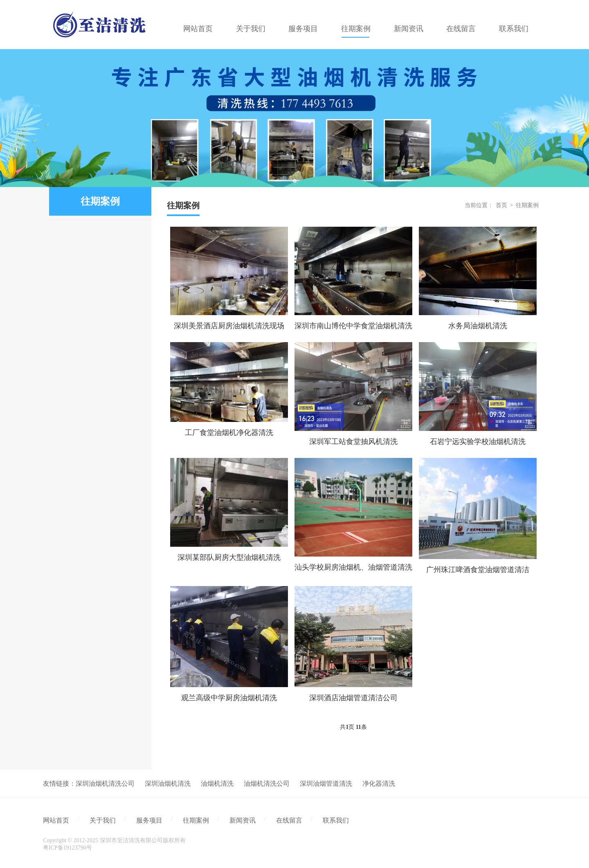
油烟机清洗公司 (267, 783)
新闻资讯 (243, 820)
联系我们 (336, 820)
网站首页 (56, 820)
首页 (501, 205)
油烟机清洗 (217, 783)
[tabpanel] (294, 118)
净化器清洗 (379, 783)
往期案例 (527, 205)
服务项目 (149, 820)
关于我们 (103, 820)
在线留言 (289, 820)
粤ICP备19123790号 (67, 848)
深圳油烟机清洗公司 (105, 783)
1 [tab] (294, 181)
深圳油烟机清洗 (168, 783)
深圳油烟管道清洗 (326, 783)
